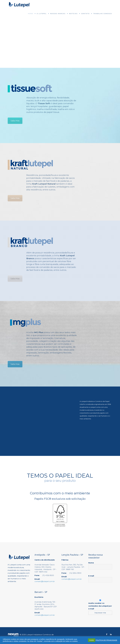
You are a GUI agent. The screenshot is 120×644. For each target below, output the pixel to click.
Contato (85, 14)
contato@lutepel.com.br (45, 581)
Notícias (73, 14)
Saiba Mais (15, 121)
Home (31, 14)
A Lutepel (42, 14)
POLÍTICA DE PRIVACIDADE (106, 640)
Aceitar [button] (92, 640)
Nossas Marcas (58, 14)
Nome (100, 565)
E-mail (100, 578)
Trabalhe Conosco (103, 14)
